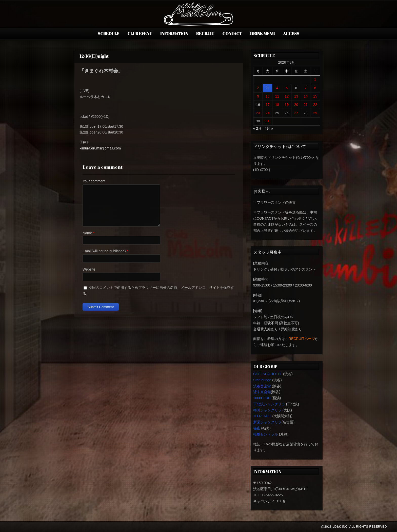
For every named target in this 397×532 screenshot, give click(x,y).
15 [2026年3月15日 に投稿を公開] (315, 96)
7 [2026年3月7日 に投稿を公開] (306, 88)
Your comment (94, 181)
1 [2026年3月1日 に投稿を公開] (315, 80)
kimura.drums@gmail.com (100, 148)
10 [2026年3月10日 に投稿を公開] (268, 96)
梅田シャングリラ (267, 410)
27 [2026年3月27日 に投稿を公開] (296, 113)
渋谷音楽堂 (262, 386)
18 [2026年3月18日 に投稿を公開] (277, 105)
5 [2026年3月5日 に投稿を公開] (287, 88)
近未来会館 (262, 392)
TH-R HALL (262, 416)
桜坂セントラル (266, 434)
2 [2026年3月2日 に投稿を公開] (258, 88)
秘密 (257, 428)
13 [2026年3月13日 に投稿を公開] (296, 96)
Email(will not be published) (104, 251)
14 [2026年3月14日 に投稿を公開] (306, 96)
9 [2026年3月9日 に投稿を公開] (258, 96)
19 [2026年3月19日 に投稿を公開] (287, 105)
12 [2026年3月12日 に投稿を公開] (287, 96)
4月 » (269, 128)
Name (87, 233)
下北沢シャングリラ (269, 404)
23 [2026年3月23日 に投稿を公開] (258, 113)
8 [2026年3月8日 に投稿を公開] (315, 88)
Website (89, 269)
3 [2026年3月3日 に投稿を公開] (268, 88)
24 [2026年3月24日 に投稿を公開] (268, 113)
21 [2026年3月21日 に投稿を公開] (306, 105)
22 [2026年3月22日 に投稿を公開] (315, 105)
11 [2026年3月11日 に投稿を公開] (277, 96)
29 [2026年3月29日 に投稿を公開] (315, 113)
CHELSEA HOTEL (268, 374)
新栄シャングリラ (267, 422)
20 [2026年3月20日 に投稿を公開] (296, 105)
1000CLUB (262, 398)
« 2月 (257, 128)
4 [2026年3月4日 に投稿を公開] (277, 88)
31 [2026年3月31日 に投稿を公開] (268, 121)
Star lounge (262, 380)
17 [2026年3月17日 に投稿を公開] (268, 105)
